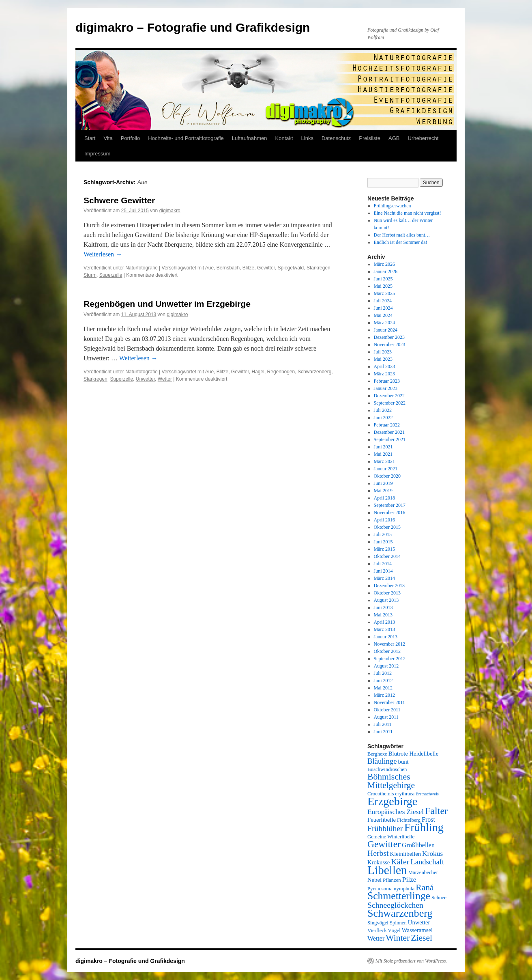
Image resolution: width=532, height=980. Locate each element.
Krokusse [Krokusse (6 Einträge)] (379, 862)
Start (90, 138)
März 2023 (384, 374)
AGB (394, 138)
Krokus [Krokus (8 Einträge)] (432, 854)
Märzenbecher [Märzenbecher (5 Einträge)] (423, 872)
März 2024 (384, 323)
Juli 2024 (383, 301)
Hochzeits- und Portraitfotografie (186, 138)
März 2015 (384, 549)
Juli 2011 (383, 724)
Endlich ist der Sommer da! (401, 242)
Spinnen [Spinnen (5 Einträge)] (398, 923)
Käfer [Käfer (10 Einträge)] (400, 862)
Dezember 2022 (389, 396)
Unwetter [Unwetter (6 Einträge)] (419, 922)
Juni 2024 (383, 308)
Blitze (248, 268)
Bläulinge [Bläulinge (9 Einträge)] (382, 761)
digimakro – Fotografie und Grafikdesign (193, 27)
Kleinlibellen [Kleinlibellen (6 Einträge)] (406, 854)
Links (307, 138)
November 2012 (390, 644)
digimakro (170, 211)
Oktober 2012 (387, 651)
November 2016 (390, 513)
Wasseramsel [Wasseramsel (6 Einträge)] (417, 930)
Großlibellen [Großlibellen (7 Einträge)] (418, 845)
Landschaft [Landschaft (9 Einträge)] (427, 862)
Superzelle (111, 275)
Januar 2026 (386, 271)
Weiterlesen (103, 254)
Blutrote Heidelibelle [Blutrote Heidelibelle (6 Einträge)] (413, 754)
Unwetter (145, 379)
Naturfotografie (141, 268)
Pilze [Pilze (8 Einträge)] (409, 880)
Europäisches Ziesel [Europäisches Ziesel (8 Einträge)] (396, 812)
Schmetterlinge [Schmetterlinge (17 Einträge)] (399, 896)
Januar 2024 (386, 330)
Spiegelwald (291, 268)
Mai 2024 (383, 315)
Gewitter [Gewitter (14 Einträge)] (384, 844)
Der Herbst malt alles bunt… (402, 235)
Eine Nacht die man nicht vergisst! (408, 213)
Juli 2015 (383, 534)
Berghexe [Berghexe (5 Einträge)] (377, 754)
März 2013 (384, 629)
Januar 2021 (386, 469)
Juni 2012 (383, 681)
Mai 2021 (383, 454)
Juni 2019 (383, 483)
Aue (209, 268)
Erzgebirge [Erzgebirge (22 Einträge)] (392, 801)
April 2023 (384, 366)
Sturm (90, 275)
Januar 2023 (386, 388)
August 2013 (386, 600)
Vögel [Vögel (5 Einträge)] (394, 930)
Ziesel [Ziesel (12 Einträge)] (422, 938)
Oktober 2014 (387, 556)
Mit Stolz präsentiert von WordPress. (411, 961)
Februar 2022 (387, 425)
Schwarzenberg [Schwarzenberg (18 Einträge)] (400, 913)
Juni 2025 (383, 279)
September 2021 (390, 439)
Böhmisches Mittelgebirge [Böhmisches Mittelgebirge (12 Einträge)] (391, 781)
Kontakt (284, 138)
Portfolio (131, 138)
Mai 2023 (383, 359)
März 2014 (384, 578)
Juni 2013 (383, 607)
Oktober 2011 (387, 710)
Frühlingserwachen (393, 206)
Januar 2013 (386, 637)
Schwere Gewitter (119, 200)
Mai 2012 (383, 688)
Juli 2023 (383, 352)
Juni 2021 (383, 447)
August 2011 (386, 717)
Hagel (258, 372)
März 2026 (384, 264)
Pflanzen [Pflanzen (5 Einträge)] (392, 880)
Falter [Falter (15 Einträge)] (436, 811)
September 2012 (390, 659)
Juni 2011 (383, 732)
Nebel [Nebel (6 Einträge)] (374, 880)
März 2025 (384, 293)
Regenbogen (281, 372)
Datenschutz (336, 138)
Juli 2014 (383, 564)
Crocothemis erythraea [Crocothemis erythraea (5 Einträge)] (391, 794)
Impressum (97, 154)
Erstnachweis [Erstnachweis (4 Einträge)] (427, 794)
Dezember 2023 (389, 337)
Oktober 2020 (387, 476)
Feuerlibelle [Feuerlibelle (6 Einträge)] (382, 820)
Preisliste (370, 138)
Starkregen (319, 268)
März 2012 (384, 695)
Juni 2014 (383, 571)
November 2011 (389, 702)
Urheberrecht (423, 138)
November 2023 (390, 345)
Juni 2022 (383, 418)
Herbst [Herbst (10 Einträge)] (378, 853)
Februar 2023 (387, 381)
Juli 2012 (383, 673)
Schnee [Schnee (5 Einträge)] (439, 898)
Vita (108, 138)
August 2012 (386, 666)
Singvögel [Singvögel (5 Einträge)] (378, 923)
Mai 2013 (383, 615)
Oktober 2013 (387, 593)
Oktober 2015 (387, 527)
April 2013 (384, 622)
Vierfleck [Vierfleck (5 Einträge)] (377, 930)
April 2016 (384, 520)
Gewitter (266, 268)
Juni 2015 (383, 542)
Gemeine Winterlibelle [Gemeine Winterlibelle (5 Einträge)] (391, 837)
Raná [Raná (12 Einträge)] (425, 887)
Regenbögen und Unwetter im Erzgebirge (167, 304)
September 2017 (390, 505)
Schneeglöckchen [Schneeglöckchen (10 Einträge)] (395, 905)
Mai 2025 (383, 286)
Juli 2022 (383, 410)
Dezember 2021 (389, 432)
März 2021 (384, 461)
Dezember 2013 (389, 586)
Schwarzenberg (314, 372)
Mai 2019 (383, 491)
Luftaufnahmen (250, 138)
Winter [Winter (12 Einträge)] (398, 938)
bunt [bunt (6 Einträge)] (403, 762)
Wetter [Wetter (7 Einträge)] (376, 938)
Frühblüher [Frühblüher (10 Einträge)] (385, 828)
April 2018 (384, 498)
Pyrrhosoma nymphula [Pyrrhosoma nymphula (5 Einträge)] (391, 889)
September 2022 (390, 403)
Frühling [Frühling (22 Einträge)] (424, 827)
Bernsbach (228, 268)
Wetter (165, 379)
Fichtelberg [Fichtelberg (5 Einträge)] (409, 820)
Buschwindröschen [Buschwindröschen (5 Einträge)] (387, 769)
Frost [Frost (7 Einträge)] (428, 820)
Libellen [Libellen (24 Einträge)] (387, 870)
